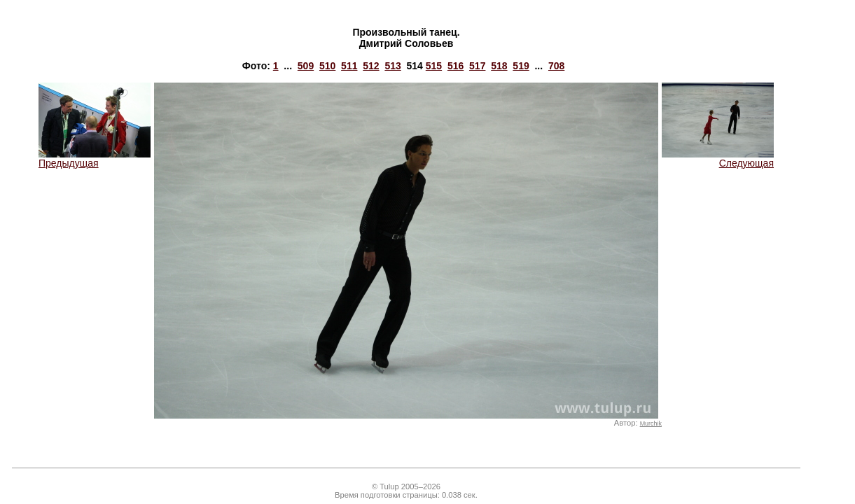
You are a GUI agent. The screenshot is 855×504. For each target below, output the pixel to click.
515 (434, 66)
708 (556, 66)
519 (521, 66)
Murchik (651, 423)
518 (499, 66)
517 (477, 66)
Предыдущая (95, 159)
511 (349, 66)
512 (371, 66)
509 (306, 66)
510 (327, 66)
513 (392, 66)
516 (456, 66)
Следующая (718, 159)
